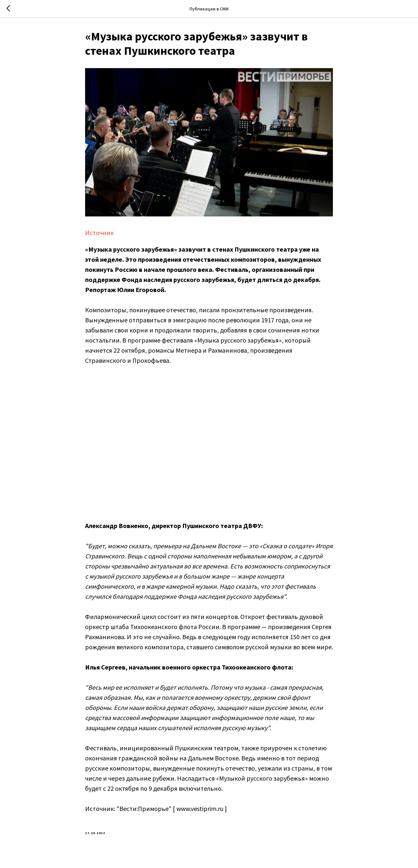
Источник (99, 234)
